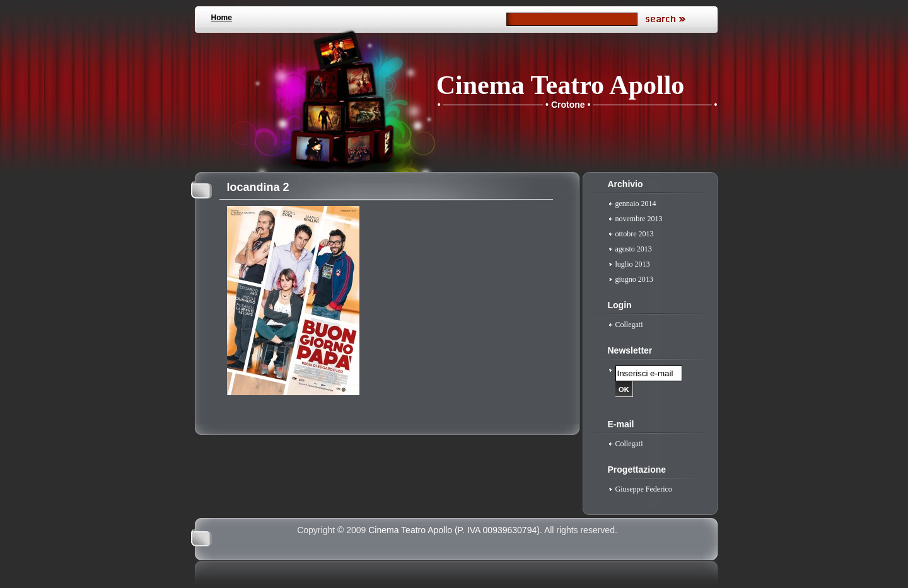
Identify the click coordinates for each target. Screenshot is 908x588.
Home (222, 18)
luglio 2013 (633, 264)
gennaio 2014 (636, 204)
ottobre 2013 (635, 234)
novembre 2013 (639, 219)
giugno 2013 (634, 279)
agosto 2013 (634, 249)
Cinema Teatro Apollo (561, 85)
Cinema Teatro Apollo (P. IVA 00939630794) (454, 530)
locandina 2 (258, 187)
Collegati (629, 325)
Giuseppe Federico (644, 489)
